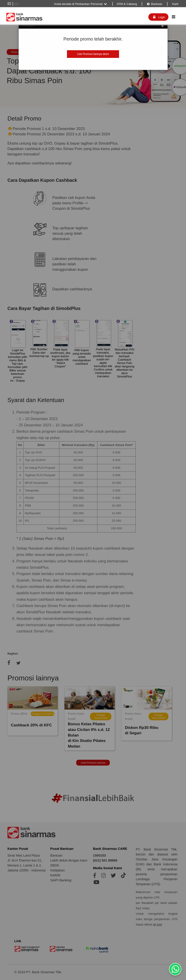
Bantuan (154, 4)
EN (17, 4)
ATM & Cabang (127, 4)
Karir (175, 4)
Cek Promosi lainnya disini (93, 54)
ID (9, 4)
